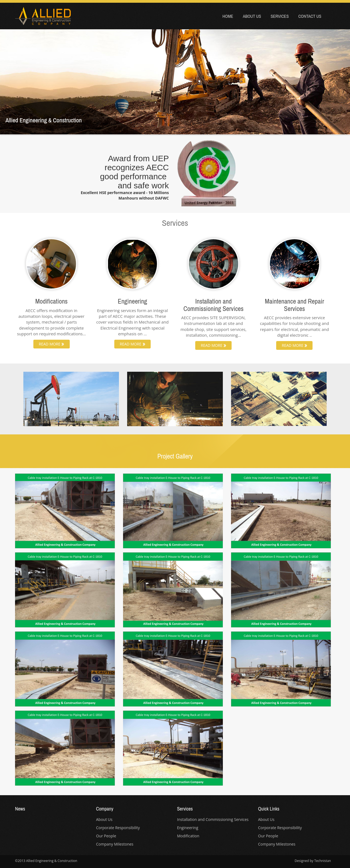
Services (280, 16)
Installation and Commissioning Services (213, 819)
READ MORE (52, 344)
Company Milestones (115, 844)
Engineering (188, 828)
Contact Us (310, 16)
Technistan (323, 861)
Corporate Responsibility (118, 828)
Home (228, 16)
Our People (106, 836)
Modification (188, 836)
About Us (252, 16)
